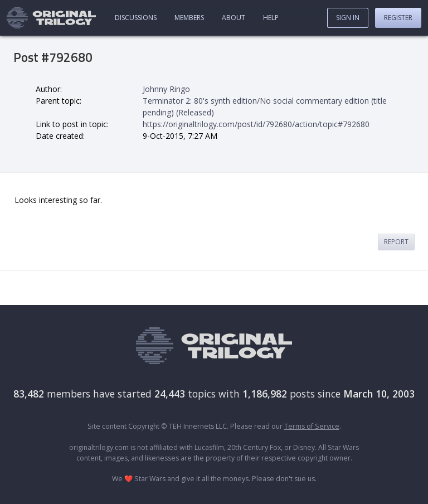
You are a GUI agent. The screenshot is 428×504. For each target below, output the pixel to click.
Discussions (136, 18)
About (234, 18)
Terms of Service (312, 426)
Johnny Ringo (166, 89)
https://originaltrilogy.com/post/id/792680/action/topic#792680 (256, 124)
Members (189, 18)
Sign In (348, 18)
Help (271, 18)
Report (396, 242)
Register (398, 18)
